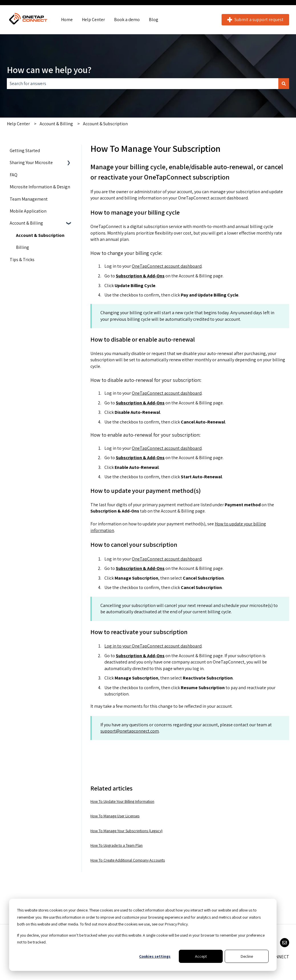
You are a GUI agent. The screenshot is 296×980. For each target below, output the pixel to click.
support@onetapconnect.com (130, 731)
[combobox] (143, 84)
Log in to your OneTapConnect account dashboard (153, 646)
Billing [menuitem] (23, 247)
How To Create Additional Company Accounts (128, 860)
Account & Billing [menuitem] (26, 223)
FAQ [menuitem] (14, 175)
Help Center (93, 20)
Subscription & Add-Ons (140, 276)
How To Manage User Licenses (115, 816)
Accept (201, 956)
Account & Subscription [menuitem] (40, 235)
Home (67, 20)
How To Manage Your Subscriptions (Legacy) (126, 831)
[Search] (284, 84)
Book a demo (127, 20)
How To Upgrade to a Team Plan (116, 845)
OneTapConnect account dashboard (167, 266)
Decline (247, 956)
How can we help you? (49, 70)
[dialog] (143, 935)
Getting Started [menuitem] (25, 151)
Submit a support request (256, 20)
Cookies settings (155, 956)
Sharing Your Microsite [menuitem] (31, 163)
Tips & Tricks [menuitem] (22, 260)
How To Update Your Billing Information (122, 801)
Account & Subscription (105, 124)
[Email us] (285, 943)
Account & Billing (56, 124)
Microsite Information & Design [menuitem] (40, 187)
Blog (154, 20)
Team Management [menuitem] (29, 199)
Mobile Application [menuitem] (28, 211)
